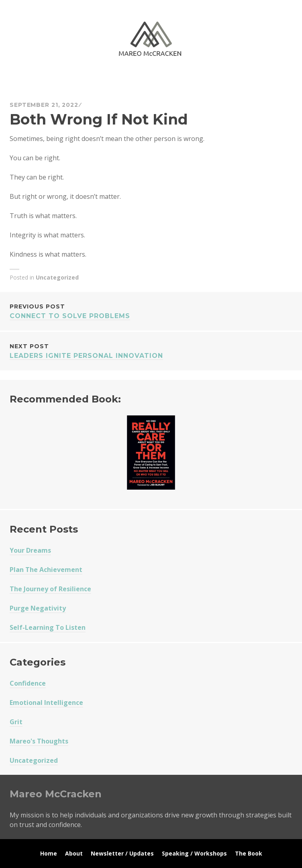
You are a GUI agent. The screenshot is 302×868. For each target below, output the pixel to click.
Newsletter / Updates (122, 853)
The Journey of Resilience (50, 589)
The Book (249, 853)
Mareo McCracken (66, 81)
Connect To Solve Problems (151, 311)
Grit (16, 722)
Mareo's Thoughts (39, 741)
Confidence (28, 683)
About (74, 853)
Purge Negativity (38, 608)
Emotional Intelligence (46, 703)
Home (49, 853)
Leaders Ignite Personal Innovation (151, 350)
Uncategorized (57, 277)
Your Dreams (30, 550)
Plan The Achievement (46, 570)
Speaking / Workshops (194, 853)
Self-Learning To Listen (48, 627)
